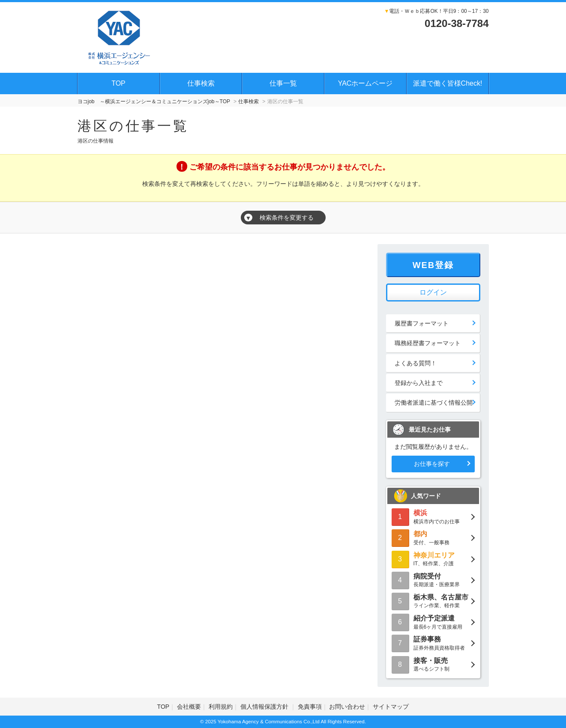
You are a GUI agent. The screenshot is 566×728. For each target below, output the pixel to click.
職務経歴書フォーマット (428, 343)
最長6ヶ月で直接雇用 (433, 622)
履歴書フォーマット (422, 323)
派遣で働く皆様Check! (448, 83)
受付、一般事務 (433, 537)
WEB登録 (433, 265)
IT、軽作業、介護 (433, 559)
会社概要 (189, 707)
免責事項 (310, 707)
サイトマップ (391, 707)
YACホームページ (365, 83)
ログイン (433, 292)
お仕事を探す (432, 464)
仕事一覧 (283, 83)
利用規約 (221, 707)
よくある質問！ (416, 363)
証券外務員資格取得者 (433, 643)
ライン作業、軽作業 (433, 601)
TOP (118, 83)
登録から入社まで (419, 383)
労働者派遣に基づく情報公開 (434, 403)
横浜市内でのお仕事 (433, 516)
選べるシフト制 (433, 664)
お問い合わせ (347, 707)
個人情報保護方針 (265, 707)
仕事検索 (201, 83)
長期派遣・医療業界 (433, 580)
